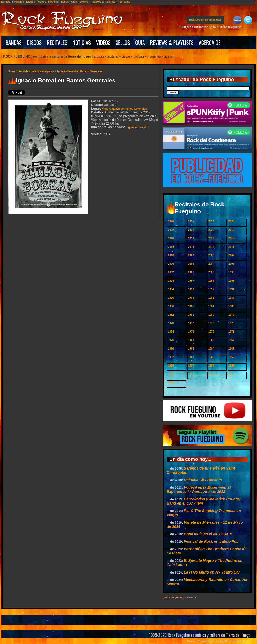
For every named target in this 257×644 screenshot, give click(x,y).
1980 (211, 315)
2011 (231, 247)
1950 (171, 383)
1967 (231, 340)
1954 (171, 374)
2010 (171, 255)
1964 (211, 349)
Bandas (5, 2)
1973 (191, 332)
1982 (171, 315)
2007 (231, 255)
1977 (191, 323)
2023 (231, 221)
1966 (171, 349)
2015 (231, 238)
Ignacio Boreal (137, 127)
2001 (191, 272)
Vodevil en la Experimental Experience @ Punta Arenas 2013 (199, 489)
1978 (171, 323)
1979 (231, 315)
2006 (171, 264)
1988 (211, 298)
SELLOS (123, 42)
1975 (231, 323)
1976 (211, 323)
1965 (191, 349)
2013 (191, 247)
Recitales (18, 2)
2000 (211, 272)
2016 (211, 238)
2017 (191, 238)
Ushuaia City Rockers (203, 480)
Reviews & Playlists (103, 2)
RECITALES (57, 42)
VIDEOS (103, 42)
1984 (211, 306)
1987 (231, 298)
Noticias (53, 2)
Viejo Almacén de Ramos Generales (125, 109)
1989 (191, 298)
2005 (191, 264)
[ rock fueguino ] (173, 597)
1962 (171, 357)
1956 (211, 366)
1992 (211, 289)
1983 (231, 306)
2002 (171, 272)
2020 (211, 230)
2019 (231, 230)
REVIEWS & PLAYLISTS (172, 42)
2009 (191, 255)
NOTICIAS (82, 42)
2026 (171, 221)
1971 (231, 332)
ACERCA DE (210, 42)
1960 (211, 357)
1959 (231, 357)
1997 (191, 281)
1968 (211, 340)
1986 (171, 306)
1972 (211, 332)
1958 (171, 366)
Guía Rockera (79, 2)
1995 (231, 281)
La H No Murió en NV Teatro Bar (212, 572)
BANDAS (14, 42)
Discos (31, 2)
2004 (211, 264)
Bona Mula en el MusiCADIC (209, 534)
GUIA (140, 42)
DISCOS (34, 42)
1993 (191, 289)
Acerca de (124, 2)
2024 (211, 221)
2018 (171, 238)
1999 (231, 272)
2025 (191, 221)
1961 (191, 357)
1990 (171, 298)
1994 (171, 289)
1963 (231, 349)
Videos (42, 2)
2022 (171, 230)
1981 (191, 315)
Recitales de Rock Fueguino (36, 71)
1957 (191, 366)
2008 (211, 255)
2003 (231, 264)
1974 (171, 332)
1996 (211, 281)
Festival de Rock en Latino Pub (211, 541)
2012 (211, 247)
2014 (171, 247)
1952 (211, 374)
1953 (191, 374)
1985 (191, 306)
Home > (13, 71)
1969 (191, 340)
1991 (231, 289)
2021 (191, 230)
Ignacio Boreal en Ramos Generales (80, 71)
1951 (231, 374)
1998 (171, 281)
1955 (231, 366)
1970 (171, 340)
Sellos (65, 2)
